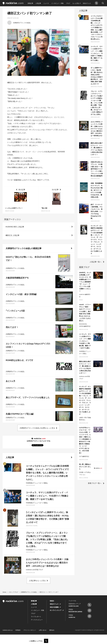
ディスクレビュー (37, 620)
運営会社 (52, 630)
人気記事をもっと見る (37, 580)
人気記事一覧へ (96, 262)
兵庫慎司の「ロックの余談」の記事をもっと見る (37, 428)
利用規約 (18, 630)
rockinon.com (13, 3)
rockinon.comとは (8, 630)
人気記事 (38, 3)
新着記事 (30, 3)
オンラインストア (56, 610)
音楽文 (52, 601)
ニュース (46, 3)
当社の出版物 (54, 607)
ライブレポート (36, 616)
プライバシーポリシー (30, 630)
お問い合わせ (43, 630)
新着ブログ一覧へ (95, 483)
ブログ (68, 3)
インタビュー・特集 (57, 3)
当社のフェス (87, 3)
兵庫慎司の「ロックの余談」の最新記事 (24, 248)
